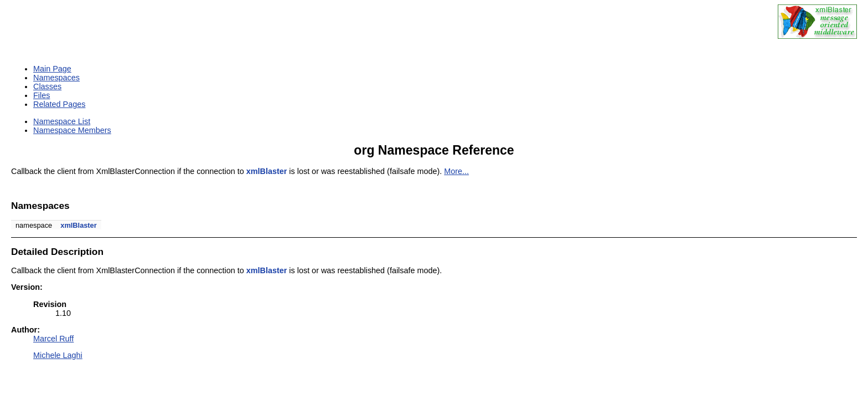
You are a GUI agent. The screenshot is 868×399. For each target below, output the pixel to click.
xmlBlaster (267, 171)
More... (456, 171)
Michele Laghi (58, 355)
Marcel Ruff (53, 339)
